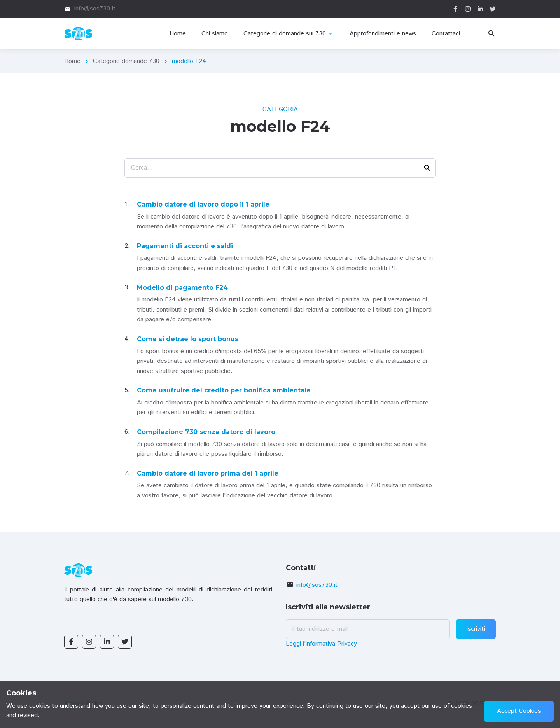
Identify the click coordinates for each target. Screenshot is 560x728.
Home (72, 61)
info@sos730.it (317, 585)
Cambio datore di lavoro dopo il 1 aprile (203, 204)
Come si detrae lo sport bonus (188, 339)
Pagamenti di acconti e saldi (185, 246)
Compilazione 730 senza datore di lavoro (206, 432)
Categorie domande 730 (126, 61)
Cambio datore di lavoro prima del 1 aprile (208, 473)
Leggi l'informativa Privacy (321, 644)
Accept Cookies (519, 711)
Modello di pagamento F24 (182, 288)
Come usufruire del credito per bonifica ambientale (224, 390)
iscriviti (476, 629)
